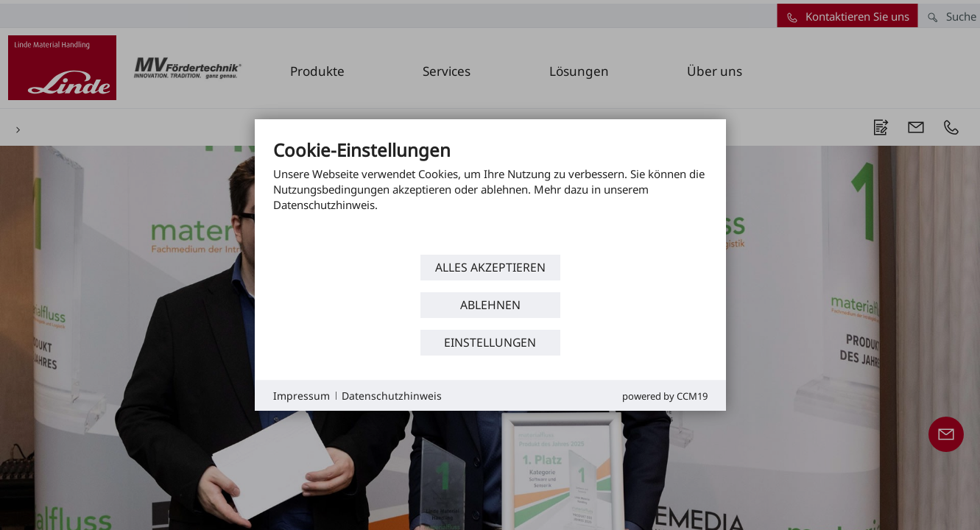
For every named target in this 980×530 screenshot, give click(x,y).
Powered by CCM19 (665, 396)
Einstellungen (490, 342)
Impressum (302, 396)
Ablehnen (490, 305)
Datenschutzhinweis (392, 396)
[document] (490, 195)
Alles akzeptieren (490, 267)
